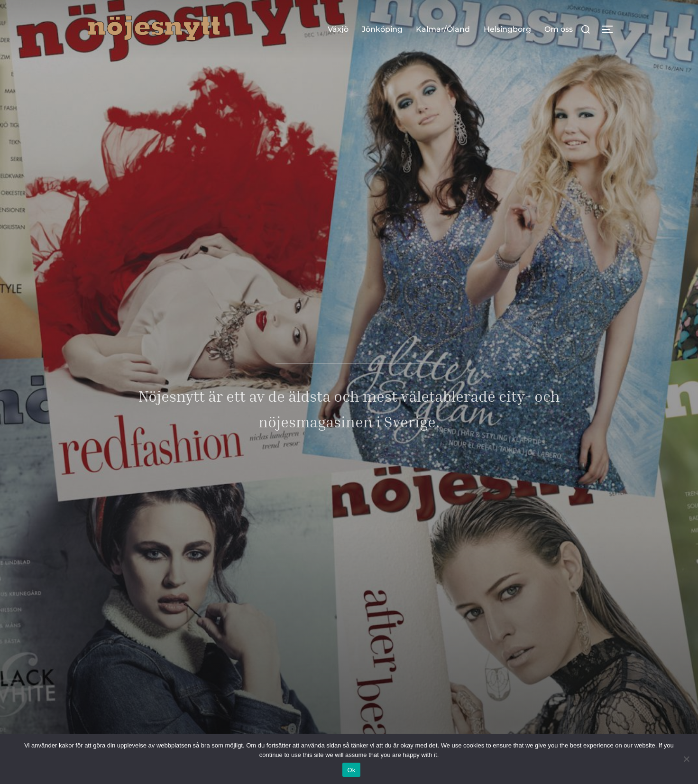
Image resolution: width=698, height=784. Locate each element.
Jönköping (382, 29)
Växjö (338, 29)
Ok (351, 770)
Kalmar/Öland (443, 29)
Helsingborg (507, 29)
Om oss (559, 29)
